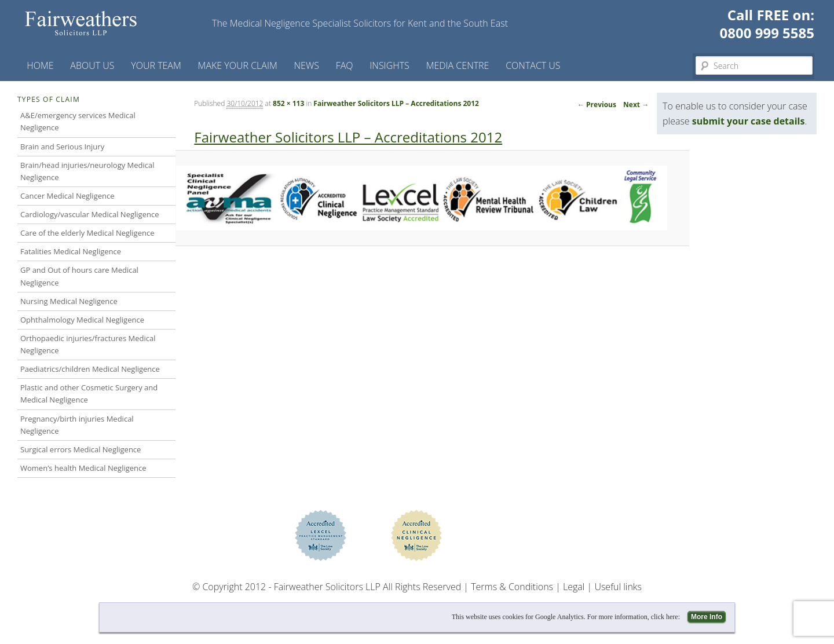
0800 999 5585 (767, 33)
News (307, 65)
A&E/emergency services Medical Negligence (78, 121)
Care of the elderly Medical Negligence (87, 233)
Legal (574, 587)
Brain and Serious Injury (62, 147)
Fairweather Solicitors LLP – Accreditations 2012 (396, 103)
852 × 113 (288, 103)
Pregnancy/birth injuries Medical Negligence (77, 425)
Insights (389, 65)
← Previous (597, 105)
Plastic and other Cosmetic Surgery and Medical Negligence (89, 394)
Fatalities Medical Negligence (71, 251)
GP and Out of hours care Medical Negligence (79, 276)
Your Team (156, 65)
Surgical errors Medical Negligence (81, 449)
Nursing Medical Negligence (69, 301)
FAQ (345, 65)
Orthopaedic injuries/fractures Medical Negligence (88, 344)
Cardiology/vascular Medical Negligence (89, 214)
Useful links (618, 587)
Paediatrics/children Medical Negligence (90, 369)
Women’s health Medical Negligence (83, 468)
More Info (707, 617)
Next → (636, 105)
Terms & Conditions (512, 587)
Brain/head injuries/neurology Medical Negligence (87, 171)
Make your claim (238, 65)
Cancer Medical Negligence (67, 196)
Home (40, 65)
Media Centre (458, 65)
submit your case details (749, 121)
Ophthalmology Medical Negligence (82, 320)
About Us (92, 65)
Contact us (533, 65)
